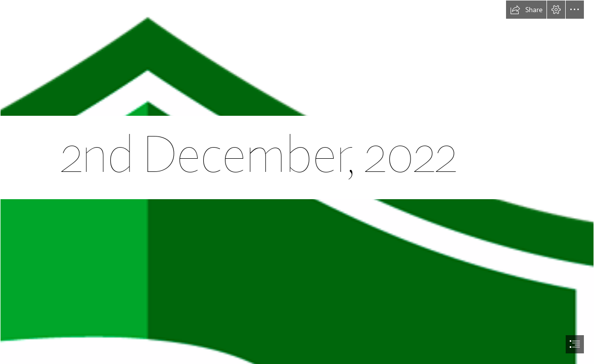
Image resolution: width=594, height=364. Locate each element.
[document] (297, 182)
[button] (526, 10)
